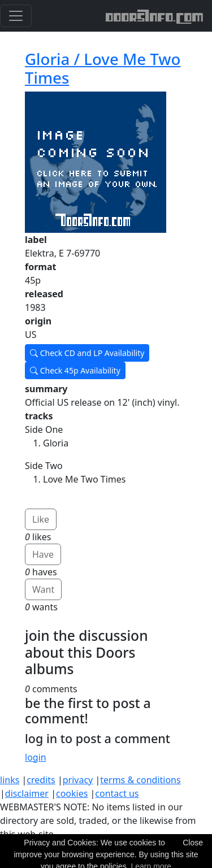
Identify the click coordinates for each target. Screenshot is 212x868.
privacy (78, 780)
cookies (72, 793)
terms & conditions (140, 780)
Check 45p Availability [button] (75, 370)
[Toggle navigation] (16, 16)
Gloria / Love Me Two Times (103, 68)
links (10, 780)
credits (41, 780)
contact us (117, 793)
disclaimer (27, 793)
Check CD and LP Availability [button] (87, 353)
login (36, 757)
